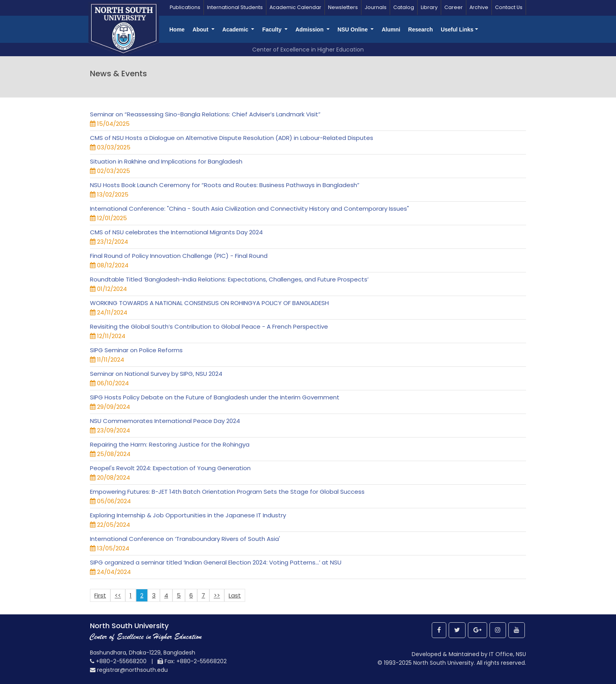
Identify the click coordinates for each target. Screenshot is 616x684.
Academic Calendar (295, 7)
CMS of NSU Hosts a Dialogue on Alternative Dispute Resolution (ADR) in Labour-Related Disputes (232, 138)
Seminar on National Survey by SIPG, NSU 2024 (156, 374)
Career (454, 7)
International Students (235, 7)
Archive (479, 7)
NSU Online (353, 29)
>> (217, 595)
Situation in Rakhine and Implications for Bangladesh (166, 161)
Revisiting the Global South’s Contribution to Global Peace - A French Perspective (209, 326)
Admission (310, 29)
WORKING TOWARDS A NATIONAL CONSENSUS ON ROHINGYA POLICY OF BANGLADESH (209, 303)
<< (118, 595)
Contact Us (509, 7)
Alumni (391, 29)
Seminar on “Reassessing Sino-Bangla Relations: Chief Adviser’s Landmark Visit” (205, 114)
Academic (236, 29)
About (201, 29)
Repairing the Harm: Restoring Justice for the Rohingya (170, 444)
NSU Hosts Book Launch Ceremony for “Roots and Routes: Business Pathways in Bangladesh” (225, 185)
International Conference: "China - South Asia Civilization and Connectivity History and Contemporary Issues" (249, 209)
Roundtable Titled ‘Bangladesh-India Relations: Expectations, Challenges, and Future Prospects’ (229, 279)
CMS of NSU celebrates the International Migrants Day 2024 (176, 232)
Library (429, 7)
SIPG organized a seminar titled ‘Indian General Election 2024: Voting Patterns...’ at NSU (216, 562)
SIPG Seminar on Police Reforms (136, 350)
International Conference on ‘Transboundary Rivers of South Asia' (185, 539)
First (100, 595)
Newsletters (343, 7)
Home (177, 29)
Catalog (404, 7)
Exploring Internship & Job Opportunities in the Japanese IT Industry (188, 515)
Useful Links (457, 29)
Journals (376, 7)
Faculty (272, 29)
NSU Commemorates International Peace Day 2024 (165, 421)
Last (235, 595)
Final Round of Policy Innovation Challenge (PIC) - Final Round (179, 256)
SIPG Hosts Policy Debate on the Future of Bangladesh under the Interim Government (215, 397)
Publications (185, 7)
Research (421, 29)
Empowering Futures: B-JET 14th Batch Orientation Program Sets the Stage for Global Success (227, 492)
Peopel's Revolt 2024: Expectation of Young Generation (170, 468)
